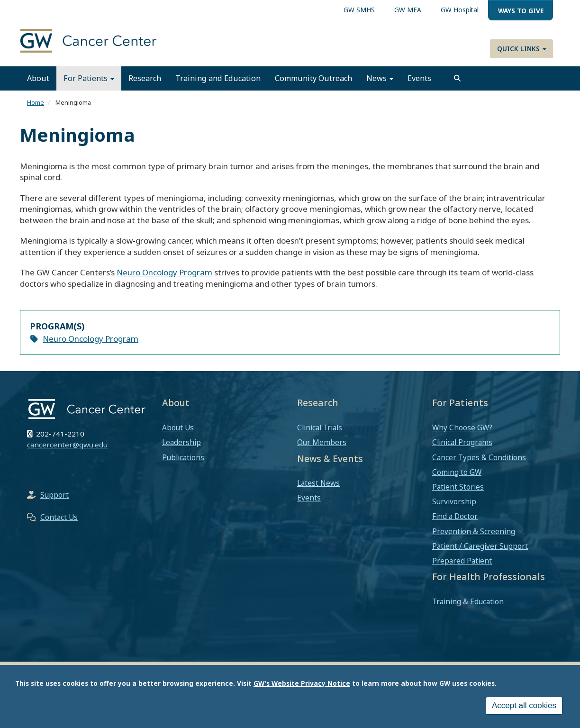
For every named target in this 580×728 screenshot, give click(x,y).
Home (36, 102)
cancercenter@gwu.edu (67, 445)
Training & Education (468, 601)
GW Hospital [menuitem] (460, 10)
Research (145, 78)
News (380, 78)
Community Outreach (313, 78)
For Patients (89, 78)
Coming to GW (457, 472)
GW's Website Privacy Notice (302, 683)
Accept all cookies (524, 705)
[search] (457, 78)
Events (419, 78)
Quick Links (522, 49)
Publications (183, 457)
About (38, 78)
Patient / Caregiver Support (480, 546)
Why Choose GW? (462, 428)
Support (54, 495)
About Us (178, 428)
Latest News (318, 483)
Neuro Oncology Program (164, 272)
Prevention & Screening (474, 531)
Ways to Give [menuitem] (521, 11)
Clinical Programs (462, 442)
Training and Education (218, 78)
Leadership (181, 442)
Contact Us (59, 517)
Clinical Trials (320, 428)
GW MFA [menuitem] (408, 10)
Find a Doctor (455, 516)
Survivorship (454, 501)
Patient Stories (458, 487)
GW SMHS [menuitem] (359, 10)
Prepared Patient (462, 561)
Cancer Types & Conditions (479, 457)
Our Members (322, 442)
